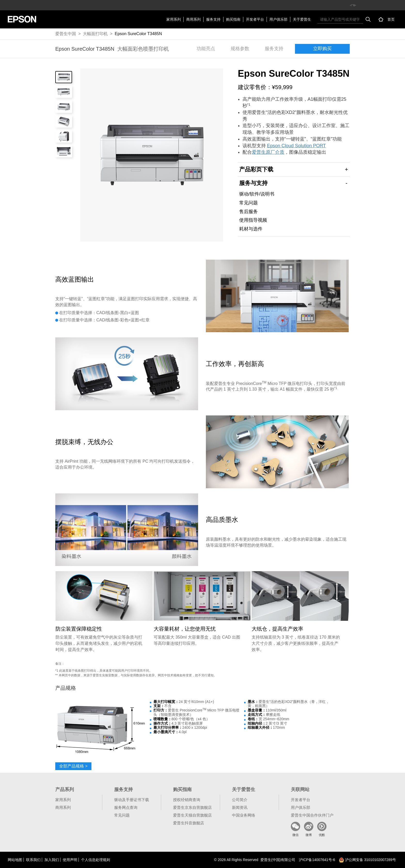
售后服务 (248, 212)
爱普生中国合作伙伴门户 (312, 815)
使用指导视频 (253, 220)
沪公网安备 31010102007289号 (367, 860)
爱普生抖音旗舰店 (189, 823)
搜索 (368, 19)
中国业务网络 (244, 815)
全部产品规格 (73, 766)
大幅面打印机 (95, 34)
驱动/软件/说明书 (257, 194)
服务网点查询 (126, 807)
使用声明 (70, 860)
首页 (391, 19)
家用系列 (174, 19)
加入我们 (52, 860)
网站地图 (15, 860)
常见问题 (248, 203)
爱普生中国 (66, 34)
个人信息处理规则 (96, 860)
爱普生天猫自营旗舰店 (192, 815)
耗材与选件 (251, 229)
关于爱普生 (302, 19)
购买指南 (233, 19)
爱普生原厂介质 (268, 152)
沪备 (317, 860)
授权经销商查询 (187, 800)
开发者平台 (255, 19)
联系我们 (33, 860)
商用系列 (193, 19)
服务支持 (213, 19)
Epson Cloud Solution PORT (297, 146)
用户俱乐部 (278, 19)
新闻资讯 (240, 807)
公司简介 (240, 800)
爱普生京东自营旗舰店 (192, 807)
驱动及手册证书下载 (132, 800)
